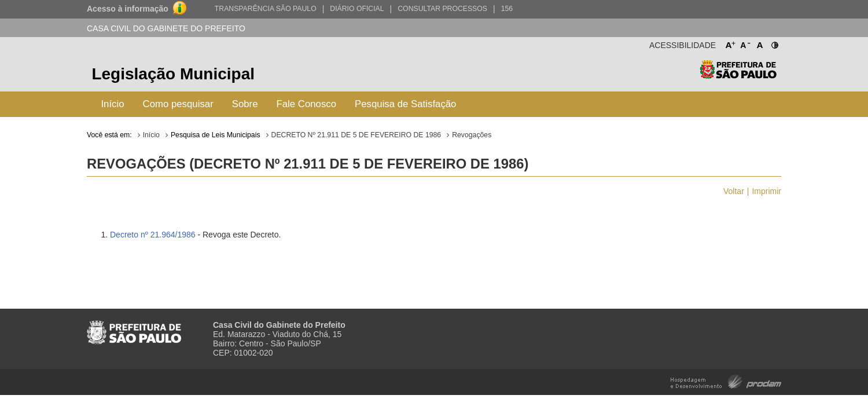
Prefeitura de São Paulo (738, 76)
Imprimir (766, 191)
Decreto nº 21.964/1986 (153, 235)
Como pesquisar (178, 104)
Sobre (245, 104)
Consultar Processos (442, 9)
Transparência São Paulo (266, 9)
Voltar (734, 191)
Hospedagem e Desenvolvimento (726, 381)
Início (112, 104)
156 (507, 9)
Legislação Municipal (173, 74)
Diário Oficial (357, 9)
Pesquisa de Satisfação (405, 104)
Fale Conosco (307, 104)
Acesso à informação (128, 9)
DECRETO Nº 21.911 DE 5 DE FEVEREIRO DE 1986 (356, 135)
